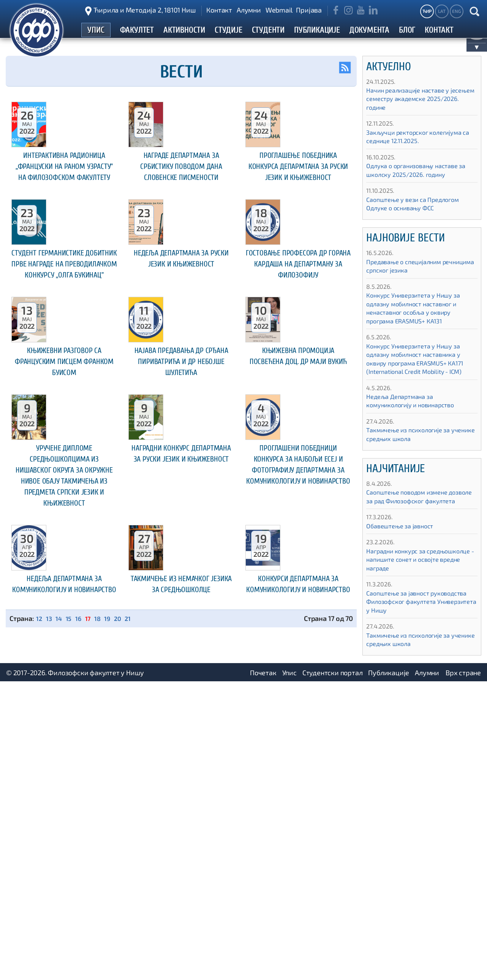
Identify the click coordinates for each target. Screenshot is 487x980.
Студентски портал (333, 971)
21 (135, 945)
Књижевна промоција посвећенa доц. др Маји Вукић (298, 565)
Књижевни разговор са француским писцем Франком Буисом (64, 565)
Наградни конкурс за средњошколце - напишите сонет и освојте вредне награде (419, 576)
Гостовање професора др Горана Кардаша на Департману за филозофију (298, 400)
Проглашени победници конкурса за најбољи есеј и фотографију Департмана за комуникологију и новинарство (298, 735)
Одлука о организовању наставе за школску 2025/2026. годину (417, 178)
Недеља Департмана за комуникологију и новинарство (64, 904)
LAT (442, 11)
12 (40, 945)
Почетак (263, 971)
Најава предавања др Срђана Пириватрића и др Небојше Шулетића (181, 565)
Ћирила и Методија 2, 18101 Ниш (145, 10)
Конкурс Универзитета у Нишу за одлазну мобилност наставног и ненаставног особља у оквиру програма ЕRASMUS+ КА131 (419, 316)
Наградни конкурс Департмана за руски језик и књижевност (181, 713)
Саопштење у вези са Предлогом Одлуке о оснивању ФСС (418, 212)
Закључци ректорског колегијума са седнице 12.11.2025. (420, 145)
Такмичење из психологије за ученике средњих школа (413, 442)
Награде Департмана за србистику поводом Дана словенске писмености (181, 230)
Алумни (249, 10)
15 (71, 945)
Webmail (279, 10)
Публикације (389, 971)
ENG (456, 11)
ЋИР (427, 11)
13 (50, 945)
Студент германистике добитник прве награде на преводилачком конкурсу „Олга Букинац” (64, 406)
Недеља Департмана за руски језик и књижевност (181, 395)
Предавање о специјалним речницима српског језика (408, 274)
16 (82, 945)
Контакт (219, 10)
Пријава (309, 10)
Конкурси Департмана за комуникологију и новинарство (298, 904)
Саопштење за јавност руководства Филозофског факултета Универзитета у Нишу (418, 618)
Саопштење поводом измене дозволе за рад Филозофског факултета (412, 509)
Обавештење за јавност (404, 542)
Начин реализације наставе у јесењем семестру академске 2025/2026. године (413, 107)
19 (113, 945)
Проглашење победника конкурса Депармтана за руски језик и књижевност (298, 230)
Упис (289, 971)
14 (61, 945)
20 (124, 945)
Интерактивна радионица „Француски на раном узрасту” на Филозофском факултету (64, 236)
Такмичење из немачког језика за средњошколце (181, 904)
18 (102, 945)
